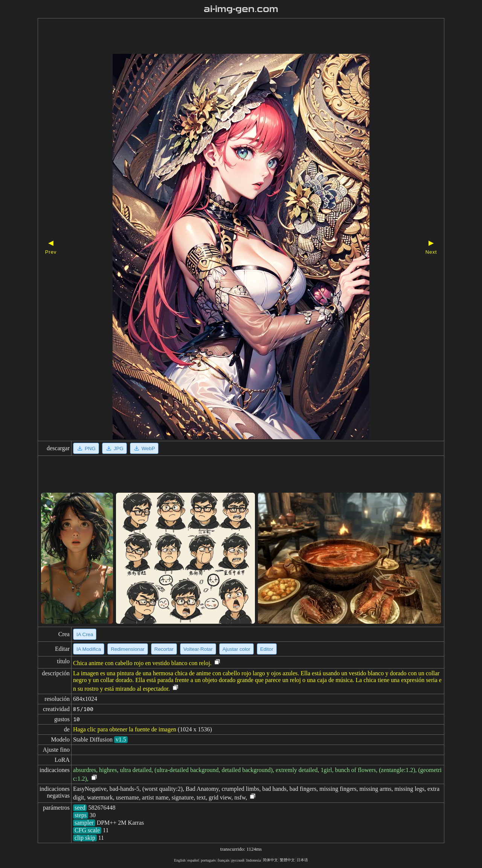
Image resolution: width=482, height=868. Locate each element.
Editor (267, 649)
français (224, 860)
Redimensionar (128, 649)
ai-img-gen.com (241, 9)
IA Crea (85, 634)
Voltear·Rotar (198, 649)
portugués (208, 860)
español (193, 860)
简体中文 (270, 860)
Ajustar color (236, 649)
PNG (86, 448)
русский (238, 860)
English (180, 860)
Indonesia (254, 860)
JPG (114, 448)
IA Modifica (89, 649)
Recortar (164, 649)
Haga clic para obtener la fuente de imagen (125, 729)
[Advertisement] (228, 37)
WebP (144, 448)
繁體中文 (287, 860)
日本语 (302, 860)
